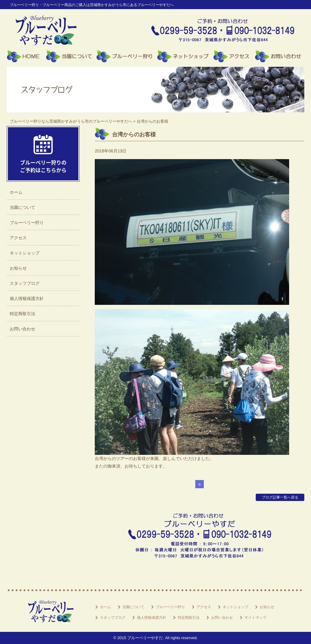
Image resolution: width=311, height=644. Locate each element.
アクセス (234, 56)
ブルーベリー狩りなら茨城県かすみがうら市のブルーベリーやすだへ (71, 121)
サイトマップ (255, 618)
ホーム (26, 56)
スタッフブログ (25, 283)
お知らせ (18, 268)
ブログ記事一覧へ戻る (280, 497)
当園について (71, 56)
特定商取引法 (22, 314)
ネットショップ (185, 56)
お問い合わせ (280, 56)
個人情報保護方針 (27, 298)
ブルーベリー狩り (127, 56)
